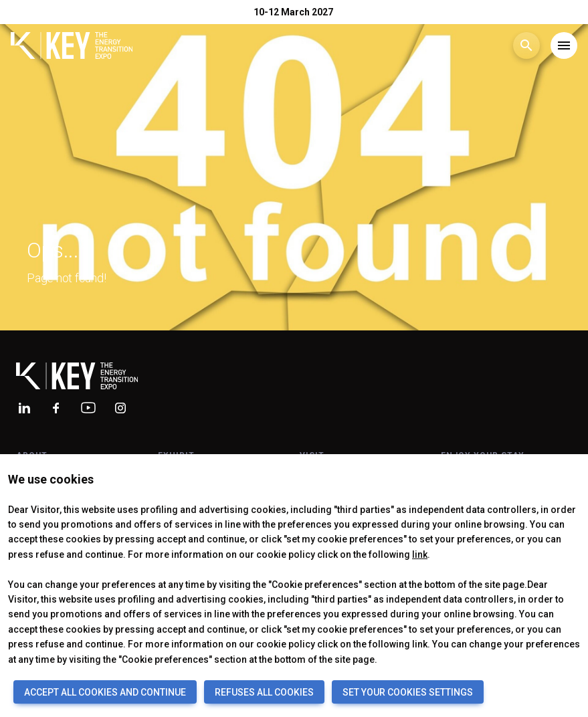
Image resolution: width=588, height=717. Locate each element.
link (420, 554)
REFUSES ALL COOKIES (264, 692)
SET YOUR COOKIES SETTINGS (408, 692)
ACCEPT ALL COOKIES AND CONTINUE (105, 692)
